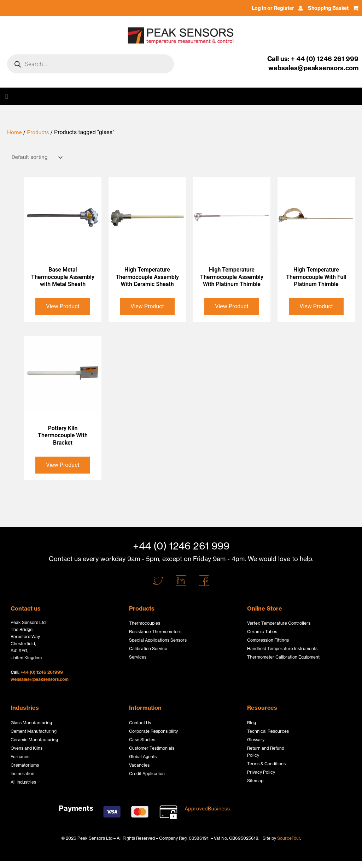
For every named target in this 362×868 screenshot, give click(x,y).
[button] (7, 96)
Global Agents (143, 757)
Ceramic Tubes (262, 632)
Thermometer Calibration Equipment (283, 657)
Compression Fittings (268, 640)
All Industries (23, 782)
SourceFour (289, 838)
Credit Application (147, 774)
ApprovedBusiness (208, 808)
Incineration (22, 774)
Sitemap (255, 781)
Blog (252, 723)
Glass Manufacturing (31, 723)
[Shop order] (35, 157)
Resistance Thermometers (155, 632)
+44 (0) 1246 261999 (42, 672)
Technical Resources (268, 731)
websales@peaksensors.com (40, 679)
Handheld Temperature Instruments (282, 649)
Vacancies (139, 765)
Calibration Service (148, 649)
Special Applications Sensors (158, 640)
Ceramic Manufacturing (34, 740)
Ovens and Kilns (27, 748)
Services (138, 657)
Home (15, 132)
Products (39, 132)
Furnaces (20, 757)
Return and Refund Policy (266, 752)
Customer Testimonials (152, 748)
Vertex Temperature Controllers (279, 623)
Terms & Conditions (266, 764)
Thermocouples (145, 623)
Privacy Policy (261, 772)
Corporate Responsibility (153, 731)
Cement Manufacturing (34, 731)
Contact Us (140, 723)
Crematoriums (25, 765)
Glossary (256, 740)
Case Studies (142, 740)
